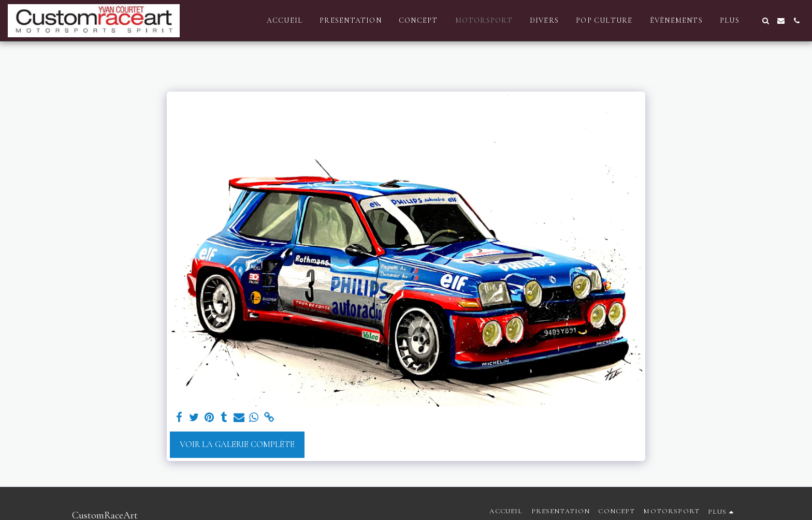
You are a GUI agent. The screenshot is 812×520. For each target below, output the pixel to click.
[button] (765, 21)
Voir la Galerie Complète (237, 444)
